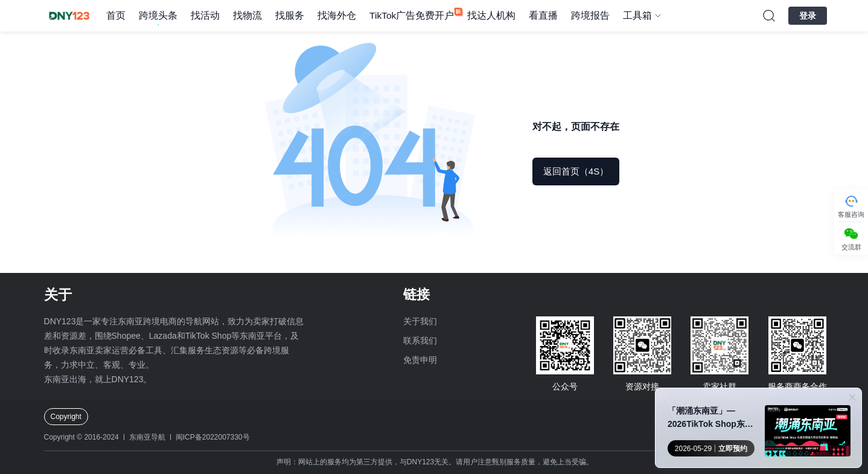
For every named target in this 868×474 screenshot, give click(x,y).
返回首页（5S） (576, 171)
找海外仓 (337, 15)
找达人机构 (491, 15)
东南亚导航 (147, 437)
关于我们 (420, 321)
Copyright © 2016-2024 (81, 437)
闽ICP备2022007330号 (213, 437)
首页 (116, 15)
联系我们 (420, 341)
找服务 (290, 15)
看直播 (543, 15)
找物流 (247, 15)
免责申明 (420, 360)
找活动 (205, 15)
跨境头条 (158, 15)
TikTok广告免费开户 (412, 15)
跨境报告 (590, 15)
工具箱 (637, 15)
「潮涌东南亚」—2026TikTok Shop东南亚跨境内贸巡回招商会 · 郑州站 (712, 418)
